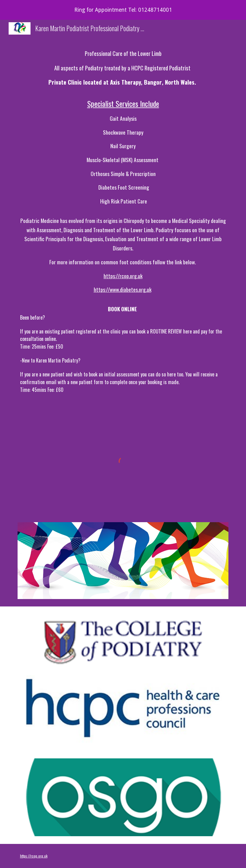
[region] (123, 10)
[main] (123, 230)
